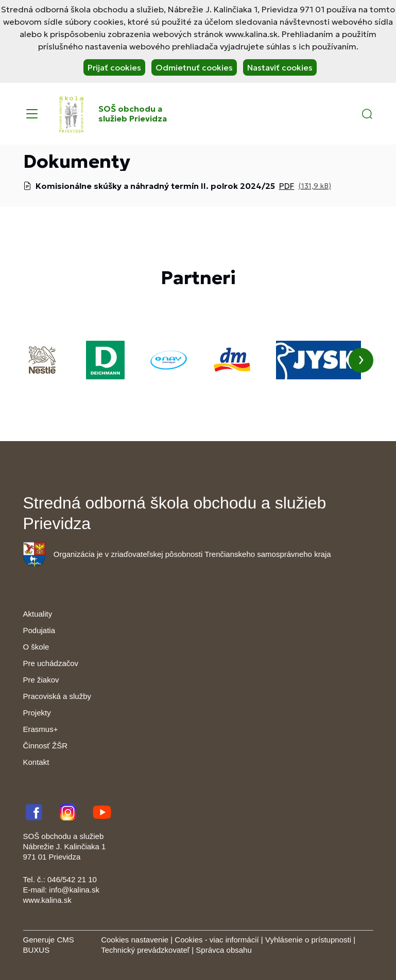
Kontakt (36, 762)
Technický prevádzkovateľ (145, 950)
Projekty (37, 713)
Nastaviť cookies (280, 67)
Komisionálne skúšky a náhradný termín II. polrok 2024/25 (155, 186)
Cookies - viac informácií (217, 940)
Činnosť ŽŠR (45, 746)
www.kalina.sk (47, 900)
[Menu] (32, 114)
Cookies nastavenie (135, 940)
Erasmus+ (41, 729)
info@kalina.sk (74, 890)
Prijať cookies (114, 67)
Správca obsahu (223, 950)
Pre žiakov (41, 680)
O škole (36, 647)
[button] (367, 114)
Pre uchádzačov (51, 663)
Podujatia (39, 630)
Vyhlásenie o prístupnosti (308, 940)
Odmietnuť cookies (194, 67)
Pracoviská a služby (57, 696)
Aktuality (38, 614)
